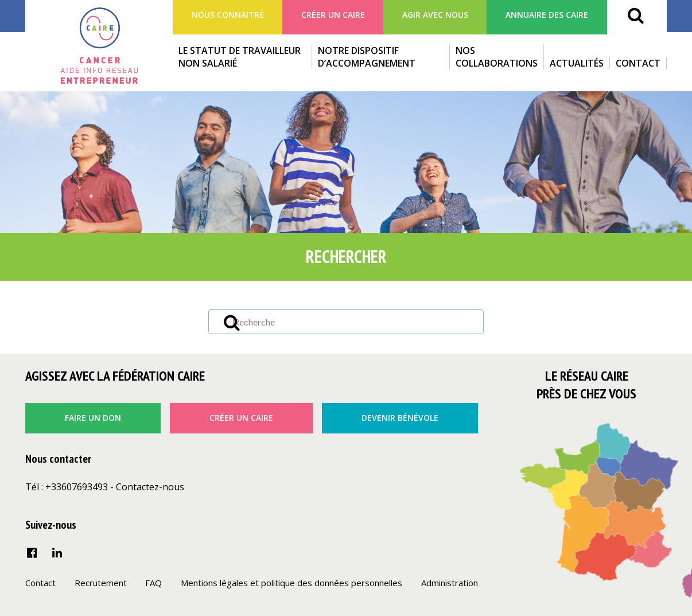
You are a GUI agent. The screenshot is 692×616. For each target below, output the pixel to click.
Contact (638, 63)
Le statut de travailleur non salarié (240, 57)
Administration (450, 583)
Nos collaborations (497, 57)
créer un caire (241, 418)
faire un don (93, 418)
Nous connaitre (228, 15)
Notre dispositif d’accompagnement (367, 57)
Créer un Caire (333, 15)
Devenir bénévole (400, 418)
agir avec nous (435, 15)
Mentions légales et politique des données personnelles (291, 583)
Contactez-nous (150, 487)
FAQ (153, 583)
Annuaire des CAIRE (547, 15)
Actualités (577, 63)
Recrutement (101, 583)
